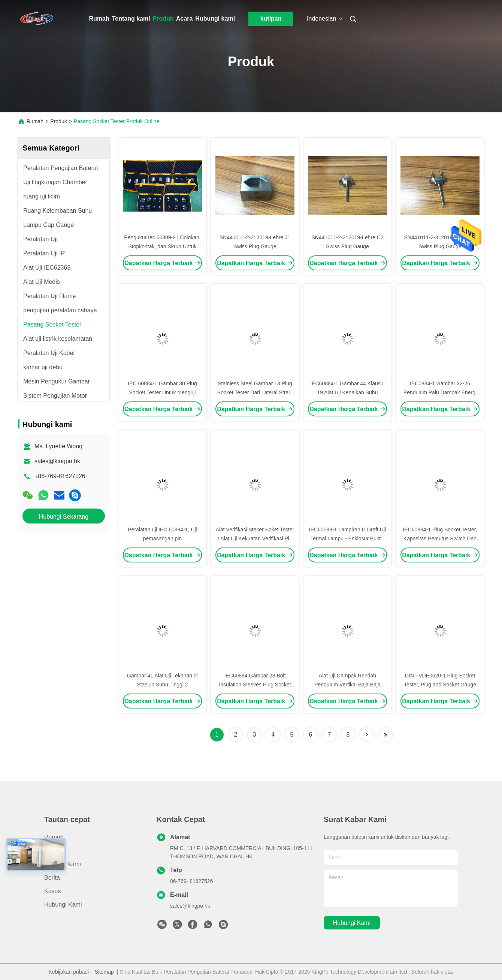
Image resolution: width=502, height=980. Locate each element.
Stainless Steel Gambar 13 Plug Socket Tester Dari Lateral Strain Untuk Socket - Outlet (255, 392)
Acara (184, 19)
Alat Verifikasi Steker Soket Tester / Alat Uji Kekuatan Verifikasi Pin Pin (255, 538)
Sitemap (104, 972)
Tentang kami (131, 19)
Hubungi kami (215, 19)
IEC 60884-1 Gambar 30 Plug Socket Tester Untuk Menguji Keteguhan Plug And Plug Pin (162, 392)
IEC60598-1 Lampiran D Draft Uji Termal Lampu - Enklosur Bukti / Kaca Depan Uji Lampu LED (347, 538)
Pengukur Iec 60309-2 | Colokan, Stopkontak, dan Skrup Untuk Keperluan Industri (162, 246)
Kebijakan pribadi (69, 972)
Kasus (52, 891)
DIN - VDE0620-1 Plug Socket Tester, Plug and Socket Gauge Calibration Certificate (440, 685)
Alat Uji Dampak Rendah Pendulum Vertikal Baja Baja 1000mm (347, 685)
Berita (52, 878)
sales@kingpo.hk (57, 461)
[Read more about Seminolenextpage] (367, 735)
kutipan (271, 19)
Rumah (99, 19)
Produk (163, 19)
